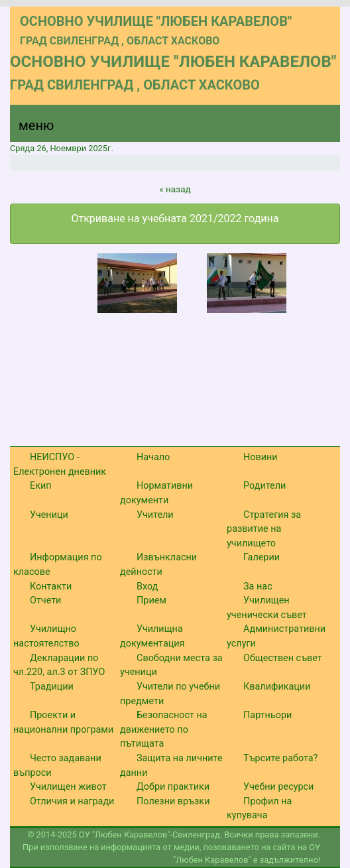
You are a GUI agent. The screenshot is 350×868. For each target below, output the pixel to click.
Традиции (52, 687)
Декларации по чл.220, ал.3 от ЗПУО (59, 665)
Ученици (49, 515)
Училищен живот (68, 787)
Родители (264, 486)
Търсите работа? (280, 758)
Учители (155, 515)
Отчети (45, 600)
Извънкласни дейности (158, 565)
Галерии (262, 557)
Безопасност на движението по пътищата (164, 729)
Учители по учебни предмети (170, 694)
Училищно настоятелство (46, 636)
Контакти (51, 587)
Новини (261, 457)
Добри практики (173, 787)
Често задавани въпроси (57, 766)
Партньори (267, 715)
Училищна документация (152, 636)
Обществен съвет (283, 658)
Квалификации (277, 687)
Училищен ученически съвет (267, 608)
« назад (175, 189)
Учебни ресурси (278, 787)
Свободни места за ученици (171, 665)
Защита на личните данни (171, 766)
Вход (147, 587)
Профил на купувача (259, 809)
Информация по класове (58, 565)
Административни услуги (276, 636)
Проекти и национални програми (63, 722)
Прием (151, 600)
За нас (258, 587)
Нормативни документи (156, 493)
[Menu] (29, 129)
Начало (153, 457)
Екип (41, 486)
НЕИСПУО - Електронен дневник (60, 465)
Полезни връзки (173, 801)
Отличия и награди (72, 801)
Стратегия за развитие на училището (264, 529)
